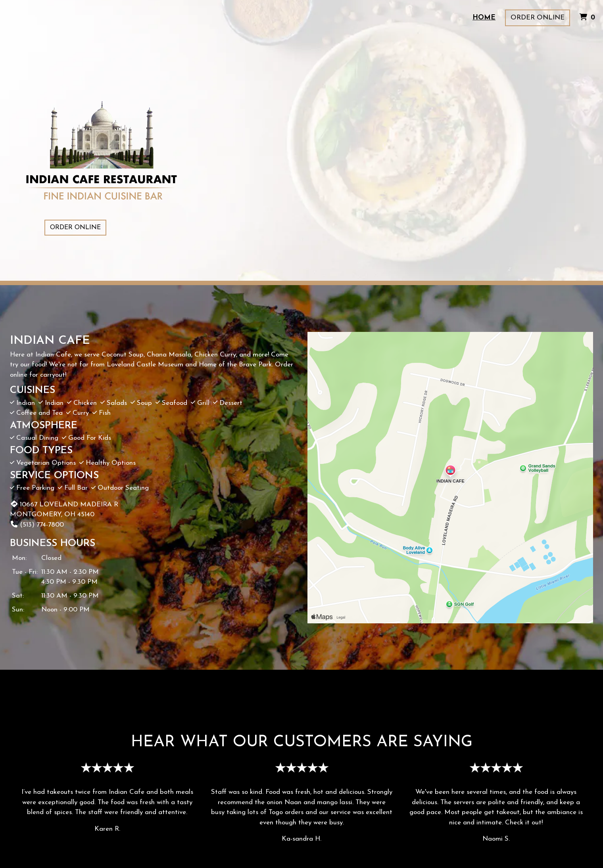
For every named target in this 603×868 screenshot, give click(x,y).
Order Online (538, 18)
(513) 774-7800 (37, 525)
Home (484, 18)
